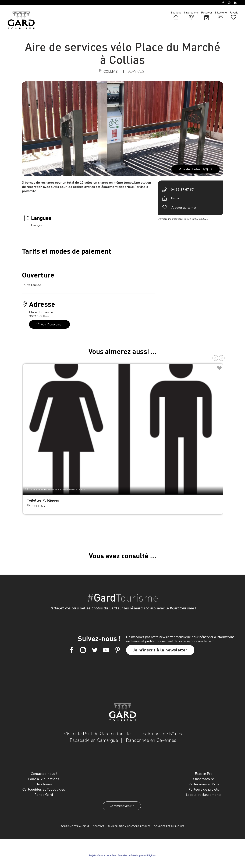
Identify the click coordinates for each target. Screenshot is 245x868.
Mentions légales (139, 826)
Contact (99, 826)
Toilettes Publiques (43, 500)
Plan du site (116, 826)
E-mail (176, 198)
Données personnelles (169, 826)
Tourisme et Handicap (75, 826)
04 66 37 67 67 (182, 190)
